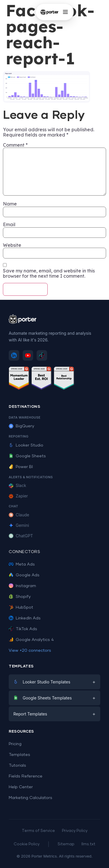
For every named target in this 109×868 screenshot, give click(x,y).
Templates (19, 755)
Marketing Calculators (31, 798)
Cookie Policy (27, 844)
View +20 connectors (30, 651)
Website (12, 245)
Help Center (21, 787)
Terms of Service (38, 831)
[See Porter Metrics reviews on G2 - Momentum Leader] (19, 379)
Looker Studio (26, 445)
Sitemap (66, 844)
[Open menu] (65, 12)
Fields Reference (26, 776)
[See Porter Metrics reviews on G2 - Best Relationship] (64, 379)
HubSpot (21, 607)
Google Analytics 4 (31, 640)
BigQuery (22, 426)
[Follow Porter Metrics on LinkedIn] (14, 355)
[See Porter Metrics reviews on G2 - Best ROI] (42, 379)
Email (9, 224)
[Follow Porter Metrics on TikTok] (42, 355)
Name (10, 204)
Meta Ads (22, 564)
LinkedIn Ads (25, 618)
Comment (15, 145)
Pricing (15, 744)
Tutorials (17, 766)
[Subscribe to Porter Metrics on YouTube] (28, 355)
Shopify (20, 597)
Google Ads (24, 575)
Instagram (22, 586)
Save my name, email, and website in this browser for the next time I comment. (49, 273)
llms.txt (88, 844)
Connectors (24, 552)
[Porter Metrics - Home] (49, 12)
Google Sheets (27, 456)
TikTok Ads (23, 629)
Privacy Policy (75, 831)
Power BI (21, 467)
